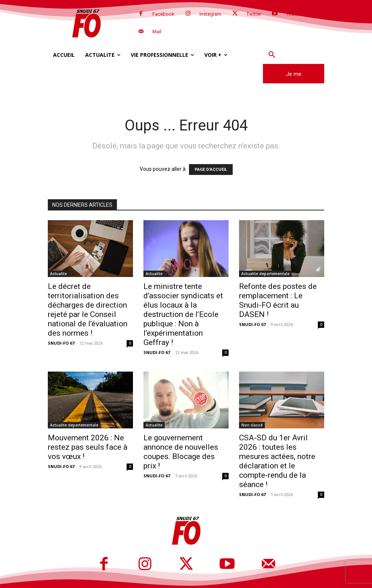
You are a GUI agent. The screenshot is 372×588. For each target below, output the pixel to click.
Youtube (295, 14)
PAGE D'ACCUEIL (211, 170)
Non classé (252, 425)
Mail (157, 32)
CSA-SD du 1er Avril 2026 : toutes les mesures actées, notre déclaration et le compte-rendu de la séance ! (277, 461)
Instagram (210, 14)
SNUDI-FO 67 (61, 343)
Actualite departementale (265, 274)
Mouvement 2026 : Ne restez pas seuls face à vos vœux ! (88, 447)
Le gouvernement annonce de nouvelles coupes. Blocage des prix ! (181, 452)
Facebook (163, 14)
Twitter (254, 14)
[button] (272, 55)
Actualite (58, 274)
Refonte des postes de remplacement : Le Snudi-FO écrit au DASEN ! (278, 300)
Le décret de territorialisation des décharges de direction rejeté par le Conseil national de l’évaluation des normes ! (88, 310)
